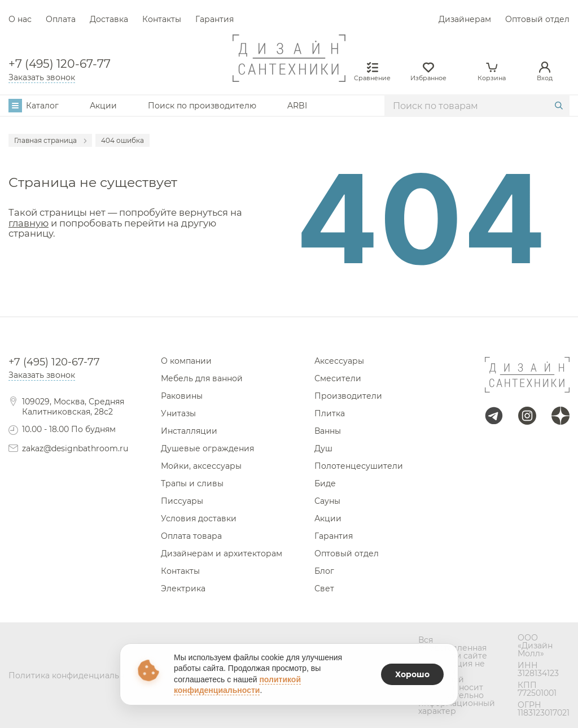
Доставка (109, 19)
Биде (325, 483)
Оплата (61, 19)
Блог (324, 571)
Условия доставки (199, 518)
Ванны (328, 431)
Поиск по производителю (202, 106)
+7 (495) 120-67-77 (60, 64)
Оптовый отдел (537, 19)
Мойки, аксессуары (201, 466)
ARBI (297, 106)
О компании (186, 361)
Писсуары (182, 501)
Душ (323, 448)
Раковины (182, 396)
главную (29, 223)
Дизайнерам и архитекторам (222, 553)
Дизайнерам (465, 19)
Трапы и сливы (192, 483)
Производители (348, 396)
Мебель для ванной (202, 378)
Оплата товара (191, 536)
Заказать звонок (42, 77)
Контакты (162, 19)
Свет (324, 588)
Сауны (327, 501)
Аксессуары (339, 361)
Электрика (183, 588)
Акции (103, 106)
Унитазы (178, 413)
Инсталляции (189, 431)
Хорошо (412, 674)
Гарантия (214, 19)
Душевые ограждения (207, 448)
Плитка (330, 413)
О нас (20, 19)
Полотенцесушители (359, 466)
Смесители (338, 378)
